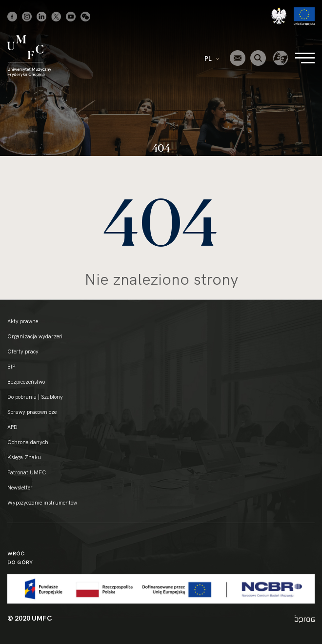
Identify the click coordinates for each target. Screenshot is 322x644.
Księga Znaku (24, 457)
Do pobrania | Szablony (35, 397)
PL (212, 59)
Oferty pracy (23, 351)
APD (12, 427)
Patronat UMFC (27, 472)
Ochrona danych (28, 442)
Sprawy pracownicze (32, 412)
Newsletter (20, 488)
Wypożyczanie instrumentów (42, 503)
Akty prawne (23, 321)
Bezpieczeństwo (26, 382)
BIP (11, 367)
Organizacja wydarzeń (35, 336)
